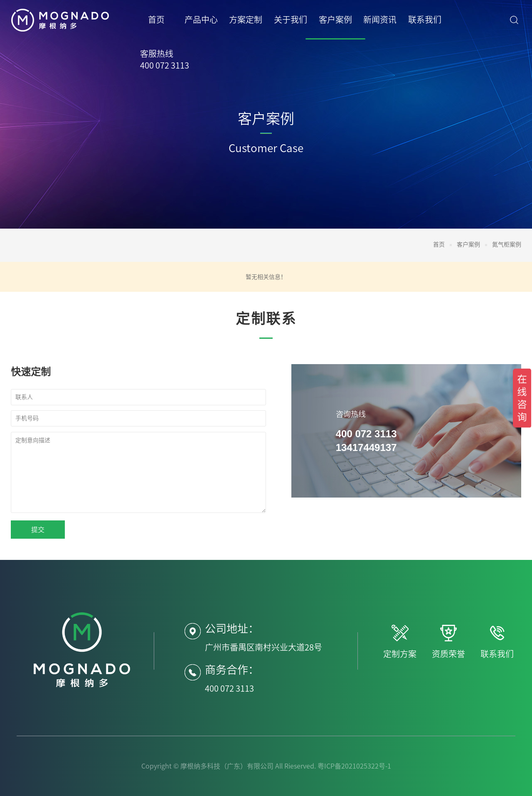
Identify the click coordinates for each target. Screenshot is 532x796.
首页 (439, 244)
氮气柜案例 (507, 244)
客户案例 (468, 244)
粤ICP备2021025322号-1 (354, 766)
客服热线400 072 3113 (165, 59)
